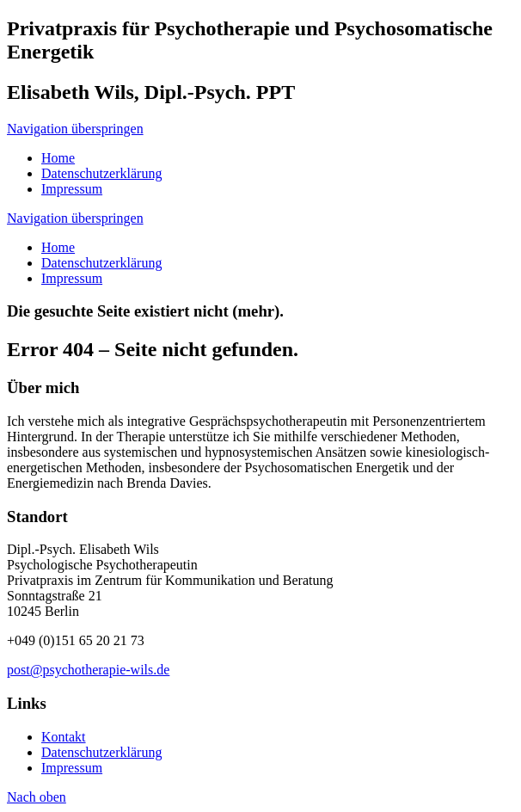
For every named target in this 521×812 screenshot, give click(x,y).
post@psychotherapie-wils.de (88, 670)
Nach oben (37, 797)
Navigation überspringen (75, 129)
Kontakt (64, 737)
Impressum (72, 278)
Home (58, 247)
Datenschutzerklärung (101, 263)
